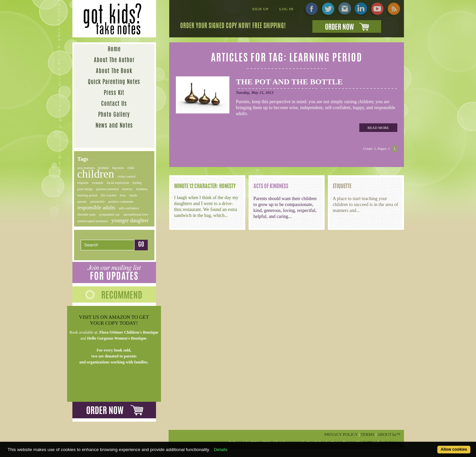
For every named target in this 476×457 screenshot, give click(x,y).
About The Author (114, 60)
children (96, 174)
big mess (118, 168)
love (123, 195)
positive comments (121, 202)
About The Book (114, 71)
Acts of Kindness (271, 187)
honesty (127, 189)
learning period (87, 195)
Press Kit (114, 93)
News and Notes (114, 126)
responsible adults (96, 208)
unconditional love (136, 214)
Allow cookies (454, 449)
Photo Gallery (114, 115)
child (131, 168)
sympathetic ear (109, 214)
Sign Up (260, 9)
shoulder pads (86, 214)
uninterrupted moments (93, 221)
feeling (137, 183)
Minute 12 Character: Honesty (205, 187)
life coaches (109, 195)
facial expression (118, 183)
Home (114, 49)
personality (98, 202)
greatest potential (108, 189)
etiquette (83, 183)
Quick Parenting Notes (114, 82)
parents (82, 202)
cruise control (126, 176)
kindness (142, 189)
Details (221, 450)
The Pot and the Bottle (289, 82)
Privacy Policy (341, 435)
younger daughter (130, 220)
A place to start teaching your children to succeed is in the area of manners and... (366, 205)
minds (133, 195)
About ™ (389, 435)
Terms (368, 435)
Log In (286, 9)
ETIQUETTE (342, 187)
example (98, 183)
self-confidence (129, 208)
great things (85, 189)
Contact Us (114, 104)
